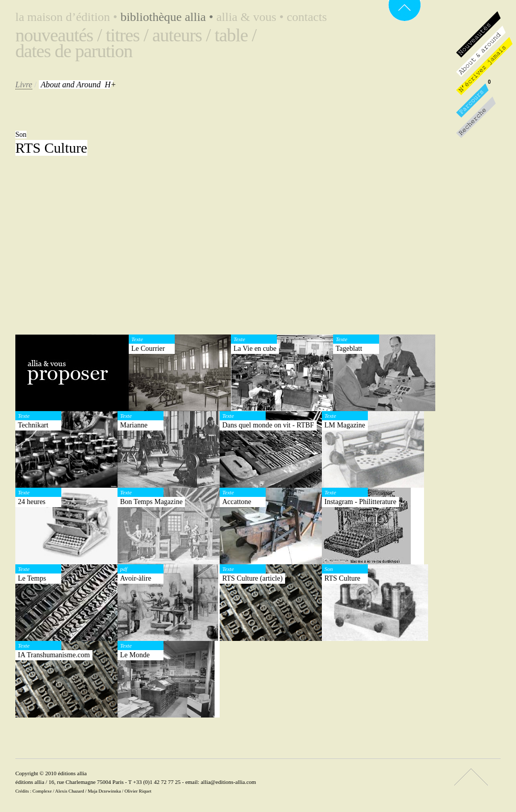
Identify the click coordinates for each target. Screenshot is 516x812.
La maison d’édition (68, 17)
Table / (236, 35)
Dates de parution (74, 51)
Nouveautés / (58, 35)
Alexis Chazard (70, 791)
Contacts (307, 17)
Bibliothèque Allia (169, 17)
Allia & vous (251, 17)
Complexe (42, 791)
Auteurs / (181, 35)
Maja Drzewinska (104, 791)
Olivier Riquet (138, 791)
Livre (24, 85)
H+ (79, 85)
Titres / (127, 35)
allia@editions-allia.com (228, 782)
